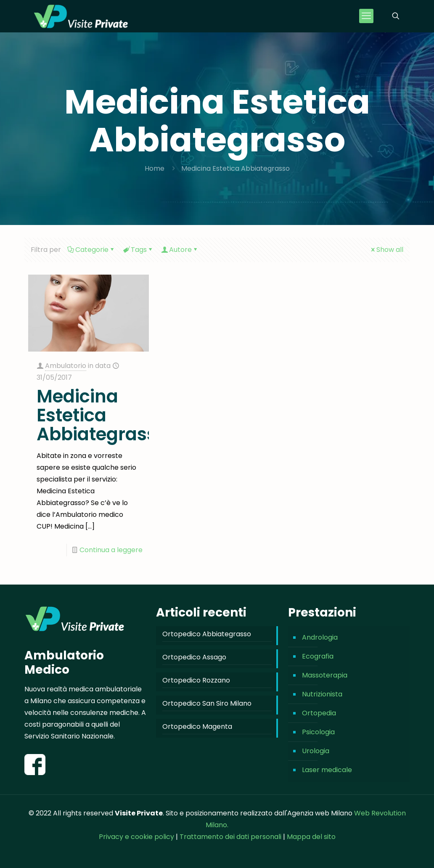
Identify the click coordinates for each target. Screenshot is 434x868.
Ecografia (318, 656)
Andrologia (320, 637)
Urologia (316, 751)
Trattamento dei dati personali (231, 837)
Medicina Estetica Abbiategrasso (236, 168)
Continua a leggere (111, 550)
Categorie (91, 250)
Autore (180, 250)
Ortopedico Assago (194, 657)
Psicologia (318, 732)
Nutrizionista (322, 694)
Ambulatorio (66, 366)
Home (155, 168)
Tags (138, 250)
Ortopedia (319, 713)
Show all (386, 250)
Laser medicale (327, 770)
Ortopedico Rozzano (196, 680)
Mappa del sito (311, 837)
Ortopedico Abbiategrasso (207, 634)
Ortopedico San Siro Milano (207, 703)
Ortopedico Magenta (197, 726)
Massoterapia (325, 675)
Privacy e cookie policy (136, 837)
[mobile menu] (366, 16)
